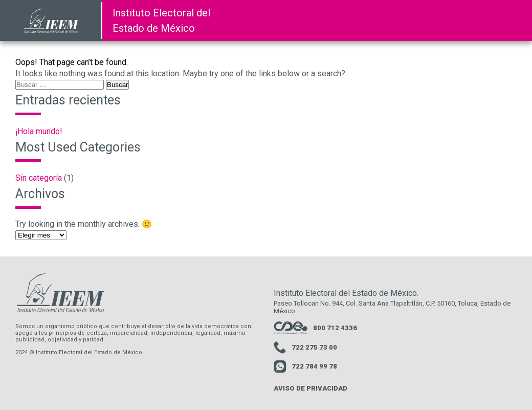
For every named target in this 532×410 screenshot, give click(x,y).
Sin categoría (39, 178)
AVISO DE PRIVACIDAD (311, 388)
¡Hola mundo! (39, 131)
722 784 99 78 (305, 367)
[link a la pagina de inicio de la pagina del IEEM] (51, 20)
